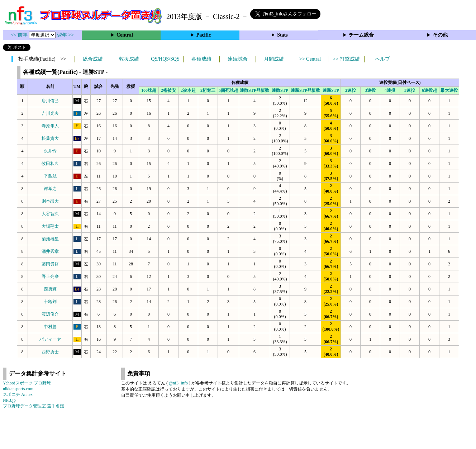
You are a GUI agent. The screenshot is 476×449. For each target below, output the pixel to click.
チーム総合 (361, 35)
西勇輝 (50, 289)
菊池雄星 (50, 239)
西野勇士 (50, 352)
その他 (440, 35)
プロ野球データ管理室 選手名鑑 (34, 406)
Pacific (204, 35)
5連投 (410, 90)
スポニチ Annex (18, 394)
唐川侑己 (50, 101)
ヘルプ (382, 59)
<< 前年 (20, 35)
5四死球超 (228, 90)
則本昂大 (50, 201)
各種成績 (201, 59)
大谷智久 (50, 214)
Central (125, 35)
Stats (282, 35)
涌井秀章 (50, 251)
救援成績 (129, 59)
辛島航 (50, 176)
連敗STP (280, 90)
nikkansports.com (18, 389)
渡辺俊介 (50, 314)
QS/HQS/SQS (165, 59)
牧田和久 (50, 164)
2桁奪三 (208, 90)
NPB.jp (9, 400)
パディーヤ (50, 339)
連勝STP (331, 90)
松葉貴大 (50, 138)
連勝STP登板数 (305, 90)
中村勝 (50, 327)
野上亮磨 (50, 277)
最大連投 (449, 90)
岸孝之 (50, 189)
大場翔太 (50, 226)
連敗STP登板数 (254, 90)
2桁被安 (168, 90)
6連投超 (429, 90)
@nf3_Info (178, 383)
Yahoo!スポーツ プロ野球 (27, 383)
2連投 (351, 90)
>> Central (310, 59)
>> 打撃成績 (346, 59)
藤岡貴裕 (50, 264)
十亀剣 (50, 302)
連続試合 (238, 59)
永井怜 (50, 151)
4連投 (390, 90)
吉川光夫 (50, 113)
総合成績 (93, 59)
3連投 (370, 90)
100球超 (149, 90)
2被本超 (188, 90)
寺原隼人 (50, 126)
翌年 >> (65, 35)
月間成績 (274, 59)
